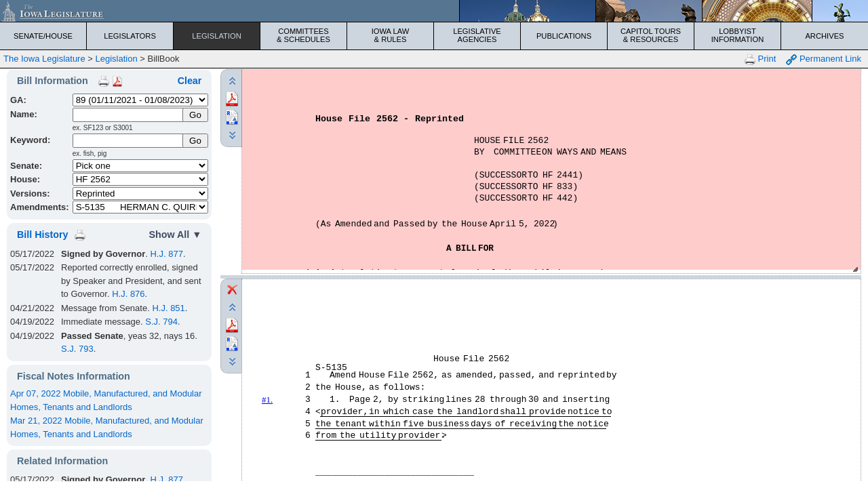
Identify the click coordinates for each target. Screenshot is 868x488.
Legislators (130, 36)
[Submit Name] (196, 115)
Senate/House (43, 36)
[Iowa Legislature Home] (434, 11)
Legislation (217, 36)
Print (760, 59)
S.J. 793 (77, 349)
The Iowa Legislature (44, 59)
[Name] (129, 115)
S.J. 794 (161, 322)
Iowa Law (390, 35)
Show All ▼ (175, 235)
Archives (824, 36)
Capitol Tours (651, 35)
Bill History (42, 235)
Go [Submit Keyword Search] (195, 141)
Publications (564, 36)
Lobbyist (737, 35)
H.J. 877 (166, 254)
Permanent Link (824, 59)
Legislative (477, 35)
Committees (303, 35)
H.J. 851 (168, 308)
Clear (190, 81)
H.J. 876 (128, 294)
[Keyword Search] (129, 141)
